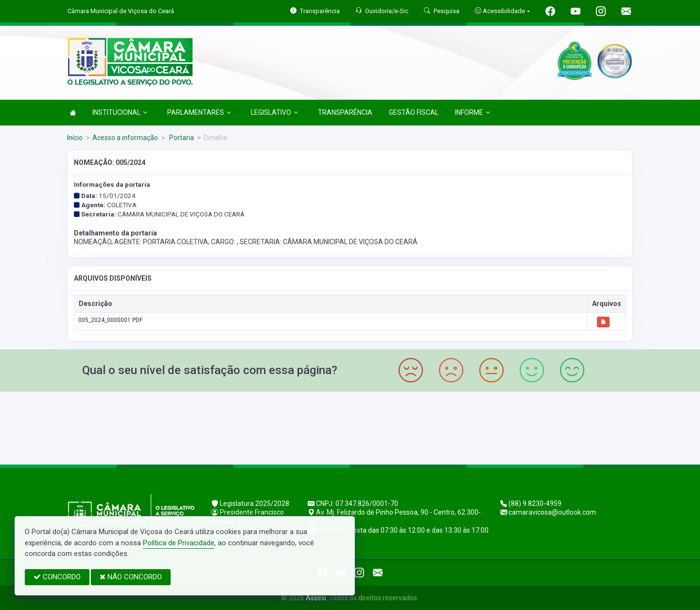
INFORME (472, 112)
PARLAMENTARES (199, 112)
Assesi (316, 598)
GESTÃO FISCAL (414, 112)
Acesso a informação (125, 138)
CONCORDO (57, 577)
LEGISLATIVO (274, 112)
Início (75, 138)
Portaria (181, 138)
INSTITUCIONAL (120, 112)
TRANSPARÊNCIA (345, 112)
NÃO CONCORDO (131, 577)
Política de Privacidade (179, 543)
